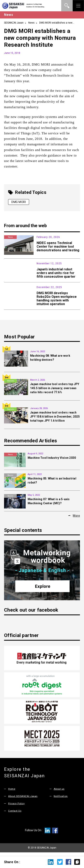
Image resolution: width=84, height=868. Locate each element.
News (31, 23)
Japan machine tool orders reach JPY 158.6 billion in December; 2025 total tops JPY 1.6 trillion (55, 419)
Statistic (10, 263)
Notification (61, 798)
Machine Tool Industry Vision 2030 (52, 460)
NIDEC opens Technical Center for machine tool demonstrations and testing (58, 247)
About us (59, 791)
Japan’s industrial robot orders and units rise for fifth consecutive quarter (56, 273)
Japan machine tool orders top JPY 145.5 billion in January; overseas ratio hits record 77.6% (55, 391)
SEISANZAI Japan (14, 23)
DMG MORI (19, 202)
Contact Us (15, 813)
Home (12, 791)
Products (10, 290)
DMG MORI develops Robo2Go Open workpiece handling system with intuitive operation (57, 301)
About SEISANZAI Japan (24, 798)
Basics (10, 355)
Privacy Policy (17, 806)
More (76, 518)
